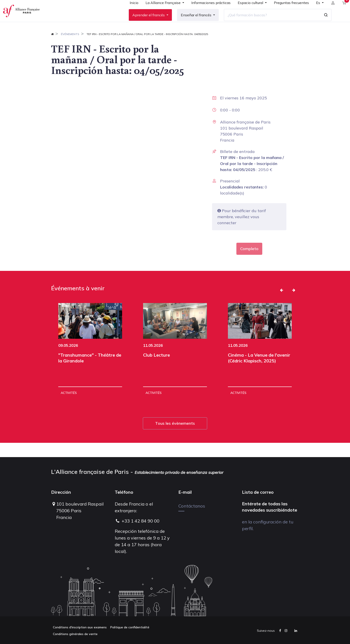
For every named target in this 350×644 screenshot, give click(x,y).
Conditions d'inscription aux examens (80, 627)
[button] (281, 304)
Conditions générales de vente (75, 634)
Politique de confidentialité (130, 627)
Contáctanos (192, 506)
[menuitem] (130, 12)
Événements (70, 48)
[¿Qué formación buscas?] (269, 22)
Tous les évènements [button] (175, 438)
